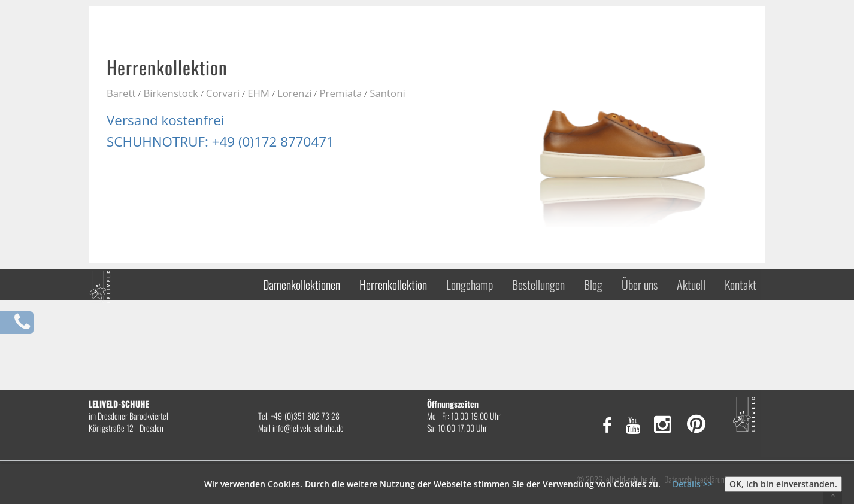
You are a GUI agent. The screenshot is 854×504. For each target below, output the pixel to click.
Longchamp (470, 284)
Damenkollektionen (302, 284)
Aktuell (691, 284)
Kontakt (741, 284)
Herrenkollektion (393, 284)
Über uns (640, 284)
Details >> (693, 484)
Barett (121, 93)
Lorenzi (295, 93)
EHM (258, 93)
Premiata (340, 93)
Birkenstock (170, 93)
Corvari (223, 93)
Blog (593, 284)
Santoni (387, 93)
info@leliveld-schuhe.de (308, 428)
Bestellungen (538, 284)
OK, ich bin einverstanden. (783, 484)
